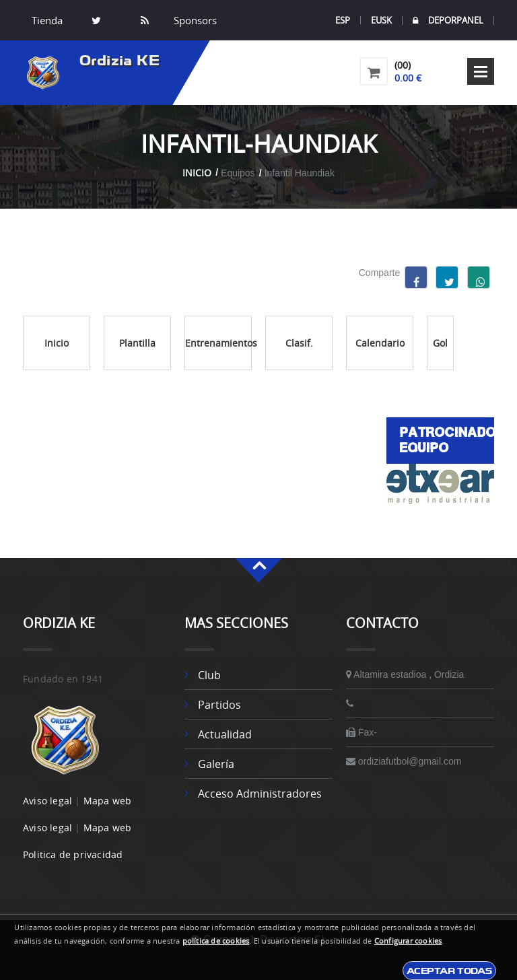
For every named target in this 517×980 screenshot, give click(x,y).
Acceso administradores (260, 794)
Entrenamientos (218, 343)
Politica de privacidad (73, 854)
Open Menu (481, 71)
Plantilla (137, 343)
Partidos (219, 705)
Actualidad (225, 734)
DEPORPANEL (448, 21)
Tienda (47, 20)
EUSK (381, 20)
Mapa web (108, 801)
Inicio (197, 173)
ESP (343, 20)
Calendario (380, 343)
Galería (216, 764)
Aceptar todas (449, 971)
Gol (440, 343)
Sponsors (194, 20)
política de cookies (216, 941)
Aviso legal (47, 801)
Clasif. (299, 343)
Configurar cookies (408, 941)
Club (209, 675)
